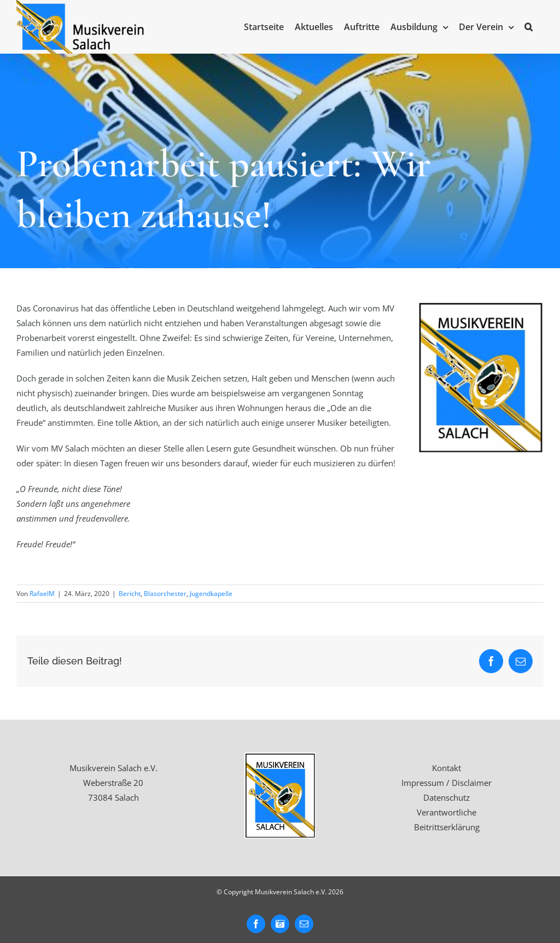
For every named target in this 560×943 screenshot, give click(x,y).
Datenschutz (447, 797)
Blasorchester (165, 594)
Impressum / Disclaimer (447, 783)
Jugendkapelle (211, 594)
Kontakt (447, 768)
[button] (529, 27)
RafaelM (42, 594)
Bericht (130, 594)
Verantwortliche (447, 812)
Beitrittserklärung (447, 827)
